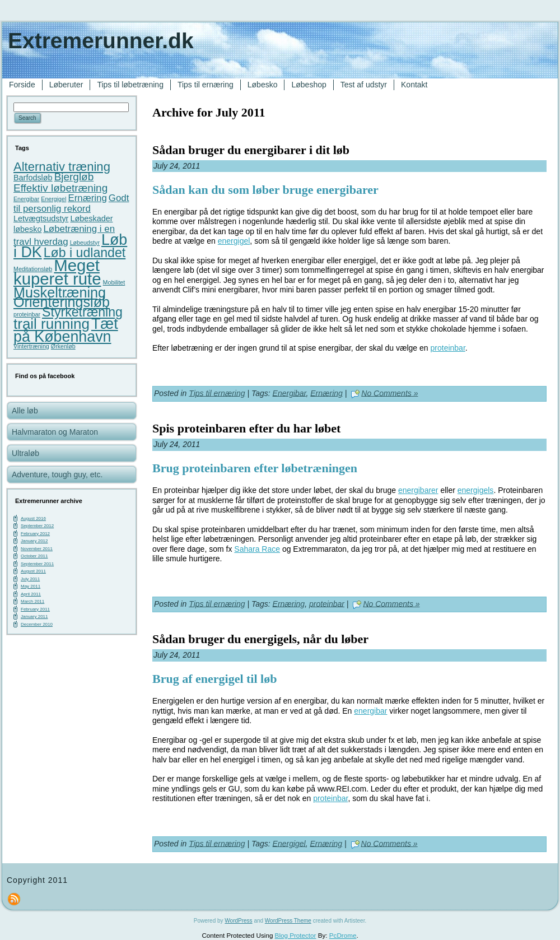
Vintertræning (31, 346)
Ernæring (87, 198)
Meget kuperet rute (57, 272)
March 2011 (32, 601)
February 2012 (35, 534)
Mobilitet (114, 282)
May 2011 (31, 586)
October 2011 (34, 556)
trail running (52, 324)
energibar (370, 711)
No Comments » (389, 393)
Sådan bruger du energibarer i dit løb (251, 150)
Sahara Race (257, 549)
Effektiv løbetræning (60, 188)
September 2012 (37, 526)
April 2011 (31, 594)
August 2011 (33, 571)
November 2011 (37, 549)
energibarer (418, 490)
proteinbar (27, 314)
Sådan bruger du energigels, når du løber (260, 639)
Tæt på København (66, 330)
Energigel (53, 199)
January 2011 (34, 616)
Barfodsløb (33, 178)
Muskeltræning (60, 292)
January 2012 (34, 541)
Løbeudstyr (85, 243)
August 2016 (33, 518)
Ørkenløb (63, 346)
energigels (476, 490)
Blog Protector (296, 935)
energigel (234, 241)
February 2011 (35, 609)
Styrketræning (82, 312)
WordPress (238, 921)
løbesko (27, 229)
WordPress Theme (288, 921)
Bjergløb (74, 177)
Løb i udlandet (85, 253)
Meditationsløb (33, 269)
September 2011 (37, 564)
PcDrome (343, 935)
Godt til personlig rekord (71, 204)
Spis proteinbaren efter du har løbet (246, 428)
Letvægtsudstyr (41, 218)
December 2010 (37, 624)
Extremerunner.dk (101, 41)
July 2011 (30, 579)
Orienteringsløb (62, 302)
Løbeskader (91, 218)
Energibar (26, 199)
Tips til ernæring (217, 393)
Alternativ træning (62, 167)
